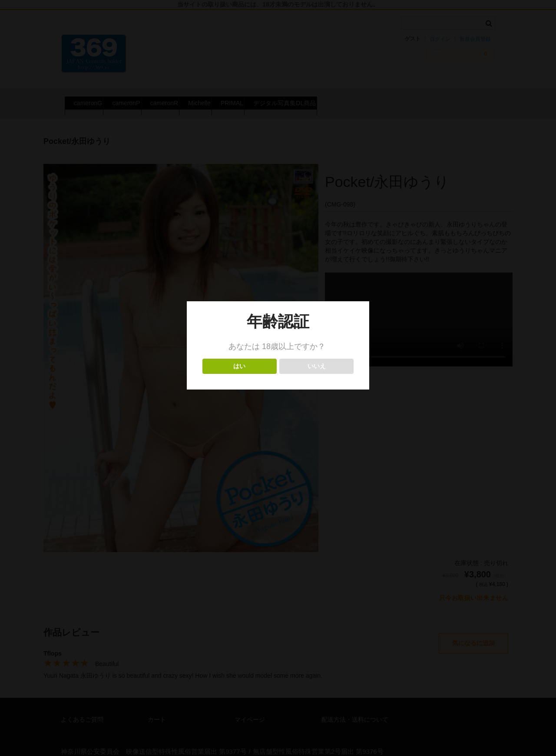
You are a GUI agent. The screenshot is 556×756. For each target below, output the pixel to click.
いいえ (316, 366)
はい (240, 366)
